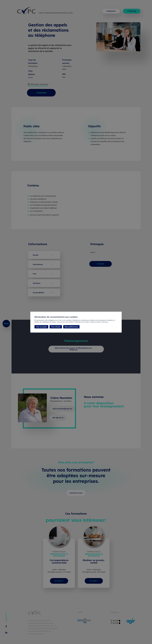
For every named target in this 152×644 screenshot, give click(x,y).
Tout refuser (56, 327)
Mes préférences (71, 327)
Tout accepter (41, 327)
